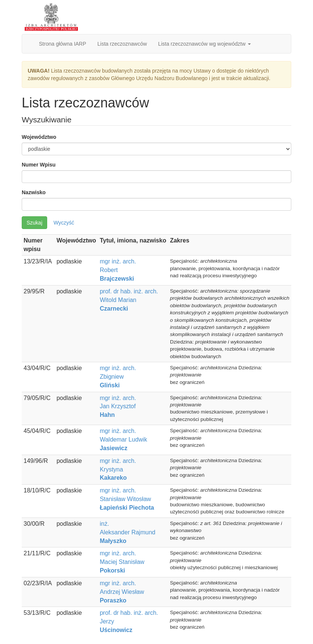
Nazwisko (34, 192)
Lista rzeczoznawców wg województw (204, 44)
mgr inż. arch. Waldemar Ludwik (123, 439)
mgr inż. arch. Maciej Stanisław (122, 562)
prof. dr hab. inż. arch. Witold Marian (129, 300)
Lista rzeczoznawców (122, 44)
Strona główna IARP (63, 44)
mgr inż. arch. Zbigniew (118, 377)
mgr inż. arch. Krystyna (118, 469)
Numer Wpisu (39, 165)
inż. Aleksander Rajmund (127, 532)
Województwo (39, 137)
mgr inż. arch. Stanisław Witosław (127, 499)
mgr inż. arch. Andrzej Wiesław (122, 592)
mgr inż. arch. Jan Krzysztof (118, 407)
